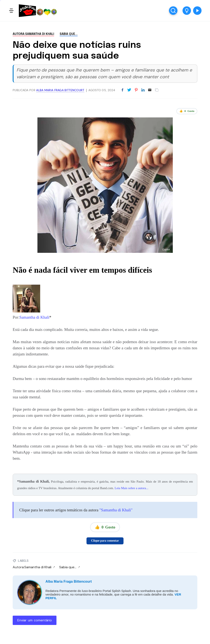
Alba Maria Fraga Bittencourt (69, 581)
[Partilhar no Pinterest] (136, 90)
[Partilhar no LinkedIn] (143, 90)
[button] (187, 11)
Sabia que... (69, 34)
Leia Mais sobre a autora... (132, 488)
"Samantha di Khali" (115, 510)
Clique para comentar (105, 541)
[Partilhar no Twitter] (129, 90)
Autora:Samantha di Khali (33, 34)
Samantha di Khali (34, 317)
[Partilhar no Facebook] (122, 90)
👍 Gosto (187, 111)
